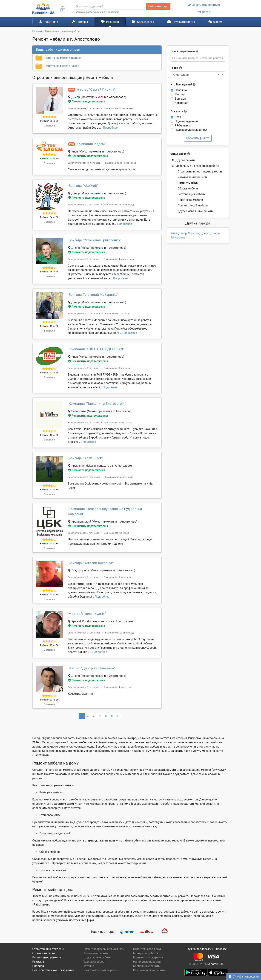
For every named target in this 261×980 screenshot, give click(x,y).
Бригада (180, 99)
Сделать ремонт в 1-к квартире (102, 12)
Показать (179, 111)
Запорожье (178, 237)
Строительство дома (147, 949)
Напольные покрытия (148, 962)
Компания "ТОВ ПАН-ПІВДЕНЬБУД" (96, 349)
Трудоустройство (181, 22)
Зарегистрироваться (204, 5)
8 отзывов (49, 163)
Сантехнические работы (149, 970)
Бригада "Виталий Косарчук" (91, 563)
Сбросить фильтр (198, 138)
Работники (48, 22)
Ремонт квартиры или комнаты (104, 949)
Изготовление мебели (192, 177)
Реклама (38, 962)
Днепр (183, 233)
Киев (174, 233)
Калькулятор (143, 22)
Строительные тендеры (48, 949)
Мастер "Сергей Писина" (96, 89)
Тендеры (80, 22)
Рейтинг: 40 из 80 (49, 544)
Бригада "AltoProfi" (83, 186)
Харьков (194, 233)
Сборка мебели (188, 188)
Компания (182, 103)
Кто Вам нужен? (183, 84)
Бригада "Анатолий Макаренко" (94, 295)
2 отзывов (49, 222)
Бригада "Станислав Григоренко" (95, 240)
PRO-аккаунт (183, 126)
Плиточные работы (96, 953)
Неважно (181, 90)
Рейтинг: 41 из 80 (49, 490)
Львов (216, 233)
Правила (38, 966)
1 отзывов (49, 331)
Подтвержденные (187, 121)
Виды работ (179, 154)
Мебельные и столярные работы (195, 166)
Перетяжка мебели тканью (63, 58)
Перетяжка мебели (190, 200)
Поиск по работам (183, 51)
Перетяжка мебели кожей (62, 66)
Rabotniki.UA (216, 964)
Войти (204, 12)
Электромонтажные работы (101, 970)
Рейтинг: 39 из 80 (49, 700)
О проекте (220, 949)
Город (174, 68)
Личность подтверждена (87, 101)
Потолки (88, 966)
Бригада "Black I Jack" (86, 458)
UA (63, 7)
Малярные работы (146, 953)
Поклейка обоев (94, 962)
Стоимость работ (44, 953)
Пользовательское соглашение (53, 970)
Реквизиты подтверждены (88, 156)
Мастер (180, 94)
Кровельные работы (147, 966)
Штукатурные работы (97, 957)
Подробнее (110, 128)
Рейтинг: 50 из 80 (49, 158)
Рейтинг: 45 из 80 (49, 272)
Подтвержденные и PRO (191, 130)
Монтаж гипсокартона (148, 957)
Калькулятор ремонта (47, 957)
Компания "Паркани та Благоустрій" (97, 404)
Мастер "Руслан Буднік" (87, 614)
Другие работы (183, 160)
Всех (178, 117)
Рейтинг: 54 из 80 (49, 217)
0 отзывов (49, 126)
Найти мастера (158, 6)
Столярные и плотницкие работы (200, 171)
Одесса (205, 233)
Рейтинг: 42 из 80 (49, 373)
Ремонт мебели (188, 183)
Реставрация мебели (192, 194)
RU (63, 10)
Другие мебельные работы (196, 211)
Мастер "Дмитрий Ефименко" (92, 668)
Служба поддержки (244, 977)
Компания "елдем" (91, 144)
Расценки (110, 22)
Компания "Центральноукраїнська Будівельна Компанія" (105, 511)
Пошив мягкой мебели (193, 205)
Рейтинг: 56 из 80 (49, 121)
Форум (215, 22)
